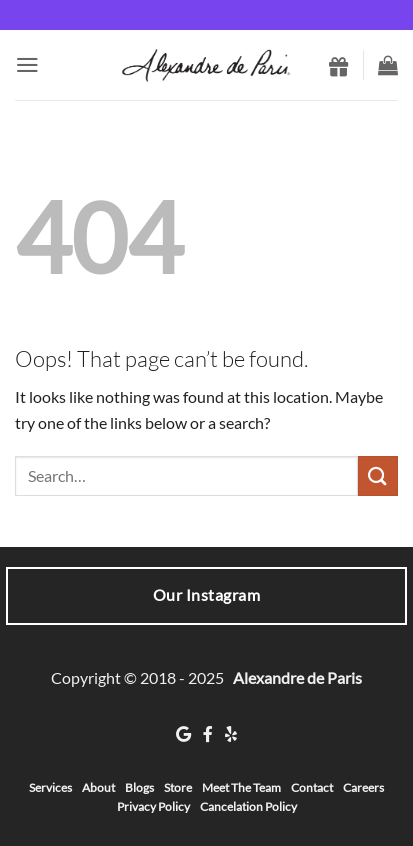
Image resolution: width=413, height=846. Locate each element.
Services (50, 787)
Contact (312, 787)
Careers (363, 787)
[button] (27, 65)
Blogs (139, 787)
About (98, 787)
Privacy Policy (153, 806)
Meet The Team (241, 787)
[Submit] (378, 475)
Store (178, 787)
